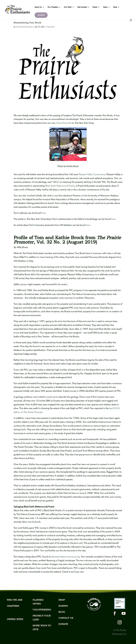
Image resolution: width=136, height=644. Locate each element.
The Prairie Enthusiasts (24, 27)
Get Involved (82, 7)
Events (95, 7)
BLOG (62, 612)
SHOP (62, 600)
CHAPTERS (13, 606)
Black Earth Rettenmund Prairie (60, 186)
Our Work (68, 7)
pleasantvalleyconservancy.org (65, 557)
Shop (115, 7)
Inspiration (51, 27)
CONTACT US (66, 618)
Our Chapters (53, 7)
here (43, 213)
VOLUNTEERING (42, 610)
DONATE (41, 15)
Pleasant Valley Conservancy (92, 174)
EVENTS (63, 606)
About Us (38, 7)
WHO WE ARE (15, 600)
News (105, 7)
